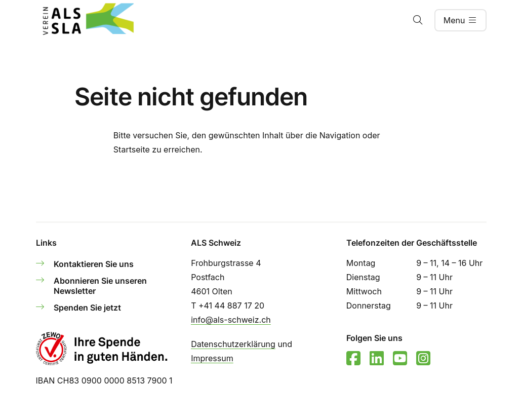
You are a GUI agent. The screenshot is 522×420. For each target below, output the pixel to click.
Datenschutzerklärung (233, 344)
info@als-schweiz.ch (231, 320)
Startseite (132, 149)
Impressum (212, 358)
